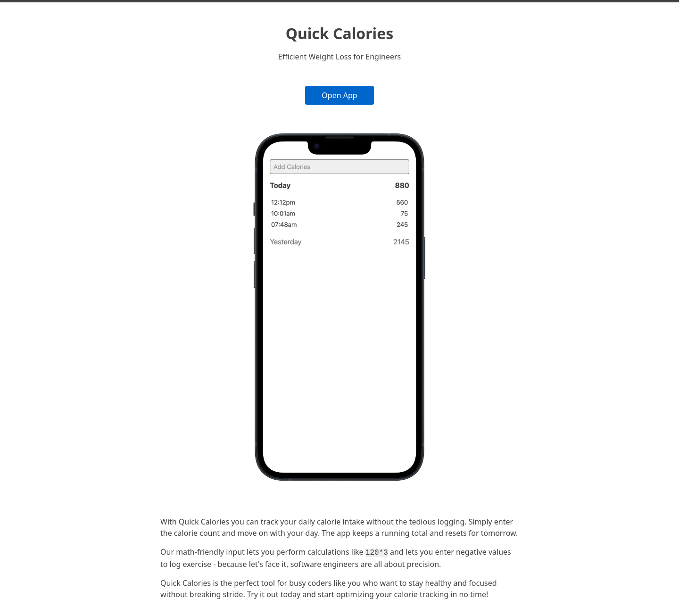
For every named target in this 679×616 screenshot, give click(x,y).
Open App (339, 95)
